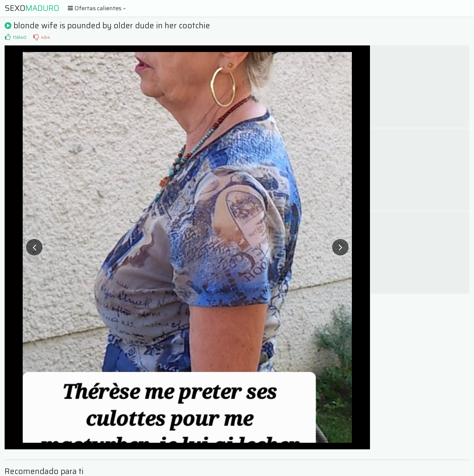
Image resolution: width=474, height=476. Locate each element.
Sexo (32, 8)
